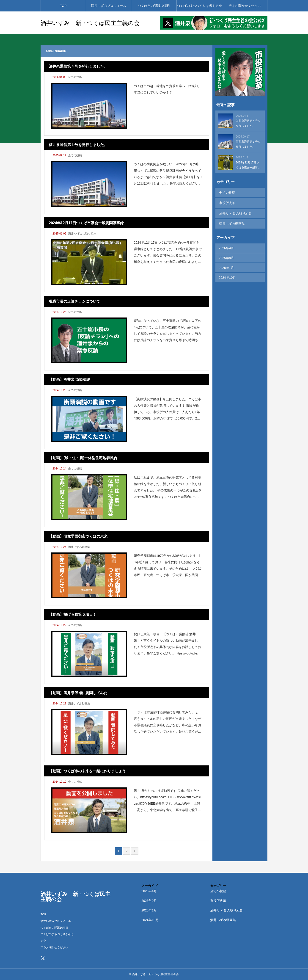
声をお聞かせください (245, 6)
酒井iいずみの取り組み (82, 234)
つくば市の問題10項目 (154, 6)
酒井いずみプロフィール (109, 6)
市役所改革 (227, 202)
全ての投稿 (75, 77)
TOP (63, 6)
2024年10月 (227, 275)
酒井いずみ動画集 (79, 547)
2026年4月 (227, 246)
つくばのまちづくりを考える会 (199, 6)
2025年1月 (227, 265)
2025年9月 (227, 256)
